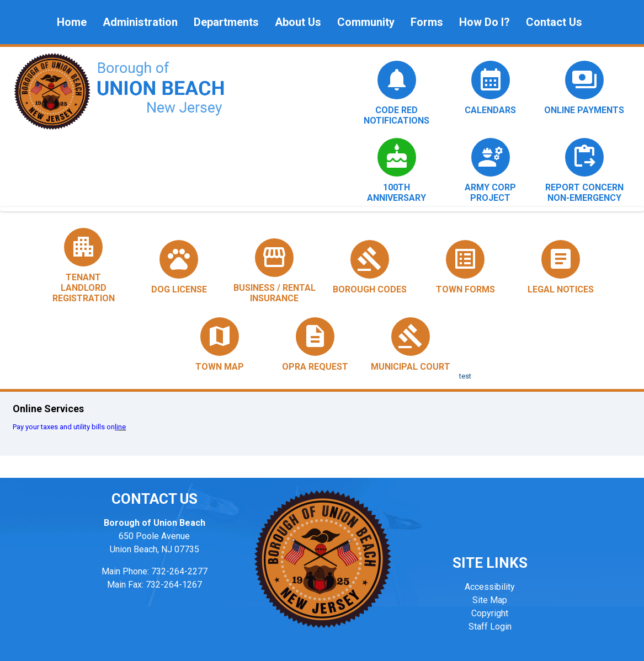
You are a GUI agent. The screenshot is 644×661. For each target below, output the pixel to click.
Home (72, 22)
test (465, 376)
